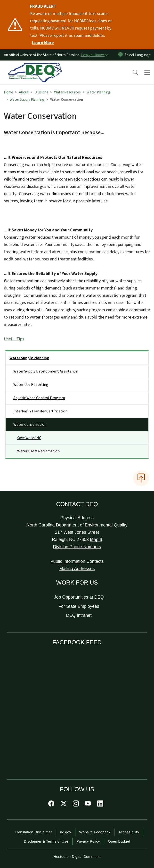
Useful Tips (14, 339)
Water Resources (67, 92)
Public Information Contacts (77, 561)
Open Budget (119, 841)
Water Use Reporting (31, 385)
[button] (132, 73)
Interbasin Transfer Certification (40, 411)
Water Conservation (30, 425)
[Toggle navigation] (147, 73)
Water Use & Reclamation (38, 451)
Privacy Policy (88, 841)
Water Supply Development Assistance (45, 371)
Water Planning (98, 92)
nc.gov (66, 832)
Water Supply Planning (27, 99)
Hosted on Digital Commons (77, 857)
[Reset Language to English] (121, 55)
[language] (139, 55)
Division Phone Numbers (77, 547)
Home (8, 92)
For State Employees (79, 606)
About (24, 92)
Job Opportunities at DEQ (79, 597)
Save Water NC (29, 438)
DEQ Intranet (79, 615)
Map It (96, 540)
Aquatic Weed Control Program (39, 398)
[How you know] (94, 55)
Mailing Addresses (77, 569)
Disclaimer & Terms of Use (46, 841)
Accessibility (129, 832)
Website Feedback (95, 832)
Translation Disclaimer (33, 832)
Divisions (41, 92)
